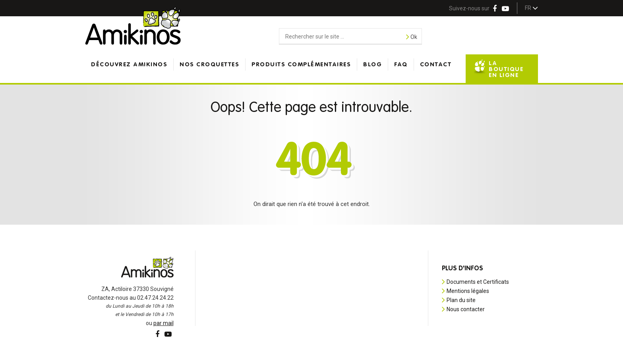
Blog (372, 65)
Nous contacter (466, 309)
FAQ (401, 65)
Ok (412, 37)
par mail (163, 323)
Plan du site (461, 300)
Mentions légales (468, 291)
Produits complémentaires (301, 65)
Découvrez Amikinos (129, 65)
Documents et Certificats (478, 282)
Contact (436, 65)
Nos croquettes (209, 65)
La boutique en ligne (506, 69)
